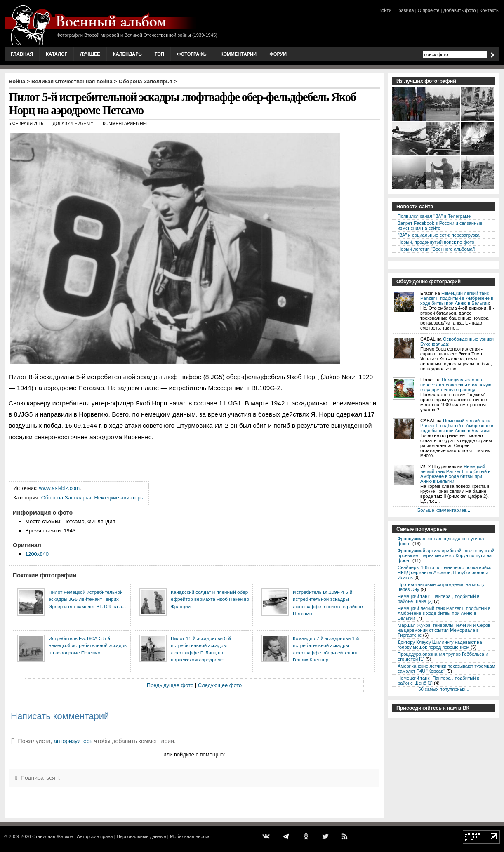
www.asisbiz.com (60, 488)
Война (17, 81)
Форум (278, 54)
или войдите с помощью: (194, 754)
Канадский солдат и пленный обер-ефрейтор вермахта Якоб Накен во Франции (210, 599)
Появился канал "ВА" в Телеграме (434, 216)
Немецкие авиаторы (120, 498)
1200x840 (37, 554)
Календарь (127, 54)
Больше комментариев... (444, 510)
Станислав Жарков (53, 836)
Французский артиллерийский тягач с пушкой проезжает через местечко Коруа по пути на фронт (446, 555)
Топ (159, 54)
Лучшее (90, 54)
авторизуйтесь (73, 741)
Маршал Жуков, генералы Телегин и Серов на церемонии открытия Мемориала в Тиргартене (444, 630)
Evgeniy (84, 124)
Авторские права (95, 836)
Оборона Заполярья (146, 81)
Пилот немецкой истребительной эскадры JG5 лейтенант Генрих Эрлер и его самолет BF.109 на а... (87, 599)
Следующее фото (220, 685)
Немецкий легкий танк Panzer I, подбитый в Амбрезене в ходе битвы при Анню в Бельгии (457, 298)
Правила (404, 10)
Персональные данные (141, 836)
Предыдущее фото (170, 685)
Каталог (57, 54)
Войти (385, 10)
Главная (22, 54)
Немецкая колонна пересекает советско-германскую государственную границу (456, 385)
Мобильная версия (190, 836)
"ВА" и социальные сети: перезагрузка (439, 235)
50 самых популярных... (444, 689)
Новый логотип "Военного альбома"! (437, 249)
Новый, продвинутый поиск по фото (436, 242)
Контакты (490, 10)
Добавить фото (460, 10)
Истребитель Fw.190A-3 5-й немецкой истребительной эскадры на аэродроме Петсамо (88, 645)
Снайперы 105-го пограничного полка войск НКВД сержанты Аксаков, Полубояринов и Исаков (444, 572)
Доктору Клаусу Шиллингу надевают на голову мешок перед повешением (440, 645)
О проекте (429, 10)
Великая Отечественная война (72, 81)
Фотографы (192, 54)
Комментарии (239, 54)
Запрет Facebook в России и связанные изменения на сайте (440, 226)
